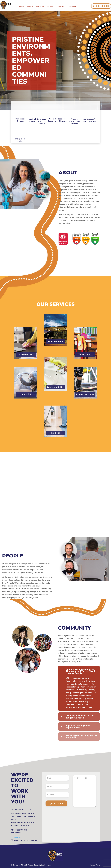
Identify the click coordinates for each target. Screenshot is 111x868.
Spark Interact (46, 865)
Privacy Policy (95, 865)
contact (73, 6)
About (30, 6)
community (61, 6)
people (50, 6)
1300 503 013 (102, 6)
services (40, 6)
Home (22, 6)
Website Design (33, 865)
